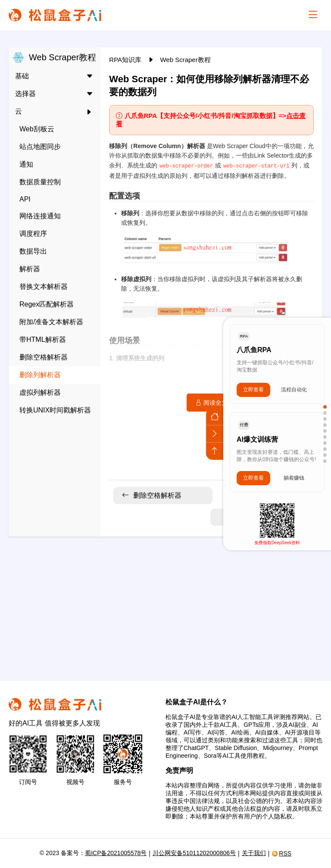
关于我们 (254, 853)
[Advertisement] (165, 603)
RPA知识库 (126, 60)
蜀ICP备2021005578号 (116, 853)
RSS (281, 853)
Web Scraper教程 (185, 60)
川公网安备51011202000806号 (194, 853)
